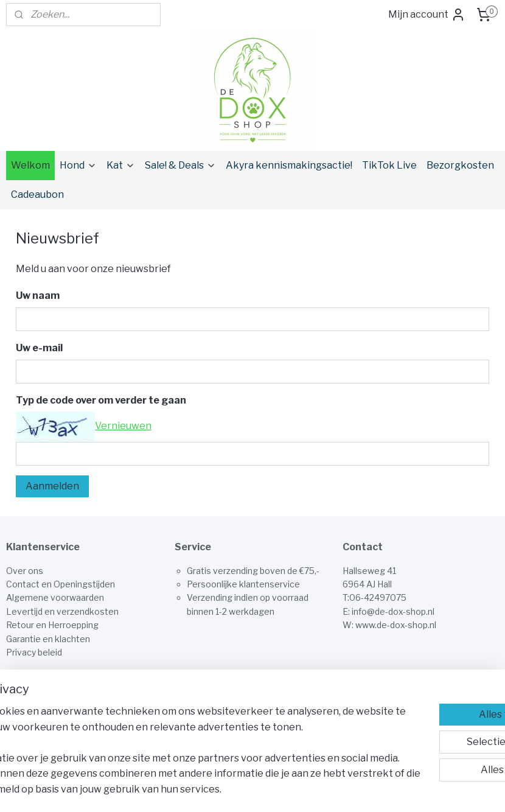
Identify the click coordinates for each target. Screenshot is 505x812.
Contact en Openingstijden (61, 584)
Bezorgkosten (460, 165)
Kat (121, 165)
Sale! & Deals (180, 165)
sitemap (293, 789)
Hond (78, 165)
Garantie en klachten (48, 639)
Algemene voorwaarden (55, 597)
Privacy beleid (34, 652)
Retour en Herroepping (52, 625)
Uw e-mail (39, 348)
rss (314, 789)
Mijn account (427, 15)
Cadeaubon (37, 194)
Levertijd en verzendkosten (62, 611)
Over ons (25, 571)
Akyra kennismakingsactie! (289, 165)
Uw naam (38, 296)
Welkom (30, 165)
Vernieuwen (123, 426)
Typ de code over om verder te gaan (101, 400)
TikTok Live (389, 165)
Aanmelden (52, 486)
